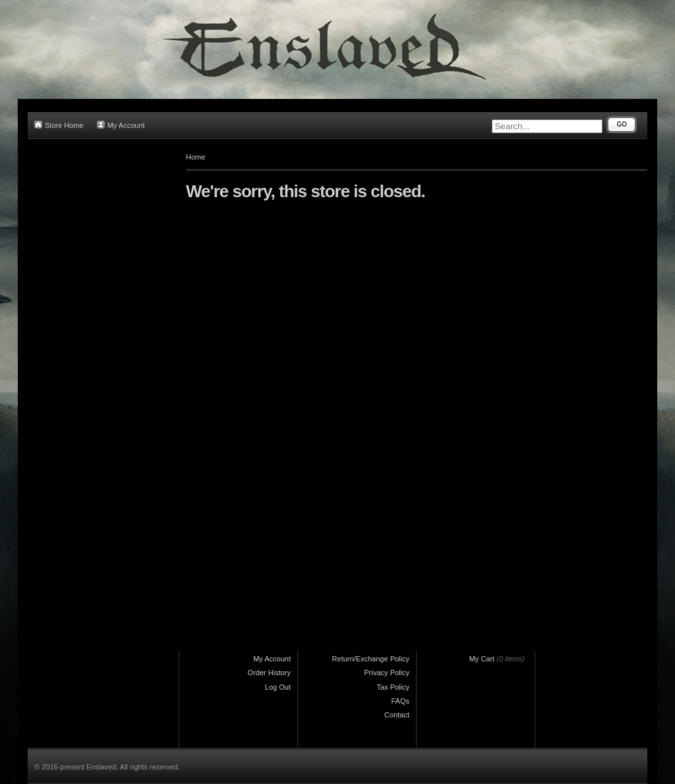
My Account (121, 125)
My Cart (482, 659)
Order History (269, 673)
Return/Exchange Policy (371, 659)
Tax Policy (393, 687)
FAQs (400, 701)
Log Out (278, 687)
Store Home (59, 125)
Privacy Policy (387, 673)
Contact (397, 715)
